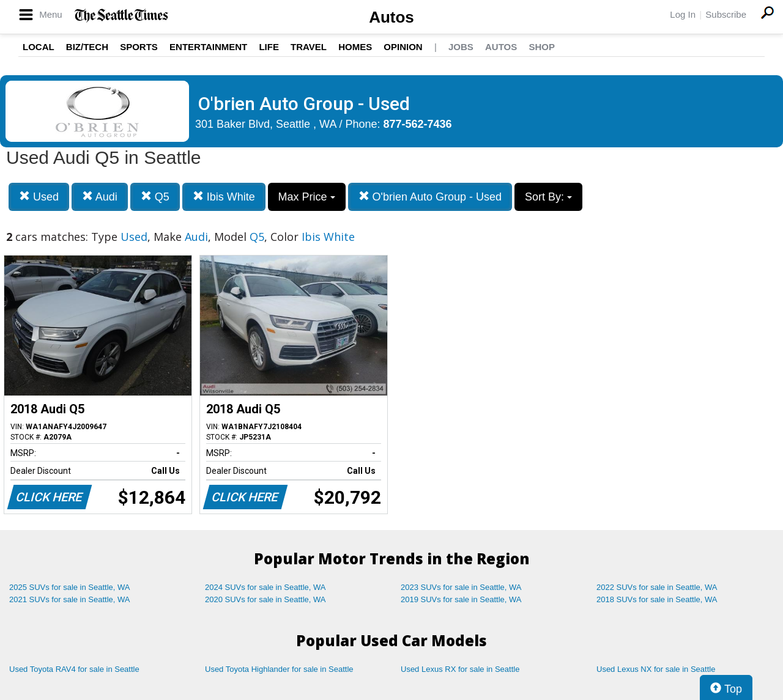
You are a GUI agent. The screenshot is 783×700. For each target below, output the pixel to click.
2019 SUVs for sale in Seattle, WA (461, 599)
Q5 (155, 197)
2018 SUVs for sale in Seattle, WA (657, 599)
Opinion (403, 47)
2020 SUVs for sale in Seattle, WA (265, 599)
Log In (683, 14)
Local (39, 47)
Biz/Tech (87, 47)
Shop (542, 47)
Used (39, 197)
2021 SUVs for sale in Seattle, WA (70, 599)
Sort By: (548, 197)
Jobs (461, 47)
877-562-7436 (418, 124)
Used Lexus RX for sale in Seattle (460, 669)
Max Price (307, 197)
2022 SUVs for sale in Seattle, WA (657, 587)
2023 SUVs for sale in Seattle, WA (461, 587)
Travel (309, 47)
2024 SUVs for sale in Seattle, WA (265, 587)
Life (269, 47)
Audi (100, 197)
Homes (355, 47)
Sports (139, 47)
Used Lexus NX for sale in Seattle (656, 669)
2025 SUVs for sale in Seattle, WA (70, 587)
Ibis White (224, 197)
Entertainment (208, 47)
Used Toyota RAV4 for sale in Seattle (74, 669)
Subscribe (726, 14)
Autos (391, 17)
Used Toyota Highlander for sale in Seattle (279, 669)
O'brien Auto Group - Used (430, 197)
